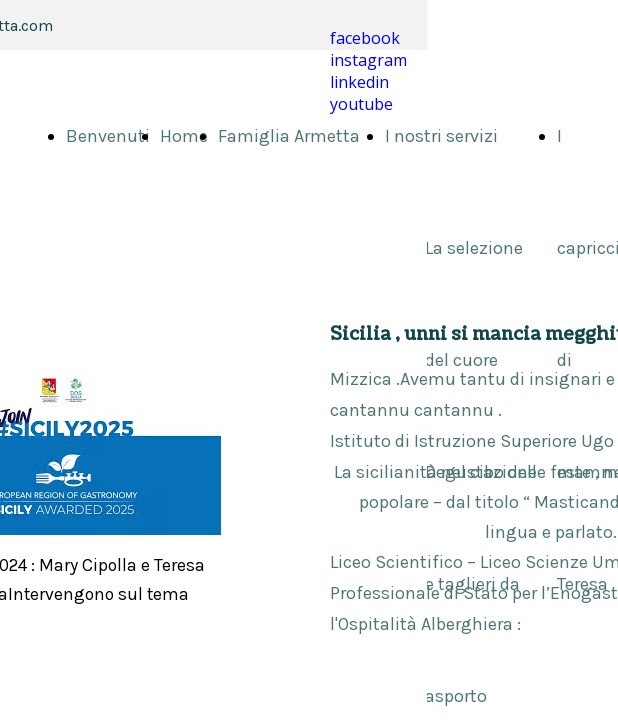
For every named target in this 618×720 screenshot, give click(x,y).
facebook (365, 38)
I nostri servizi (441, 136)
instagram (368, 60)
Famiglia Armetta (289, 136)
